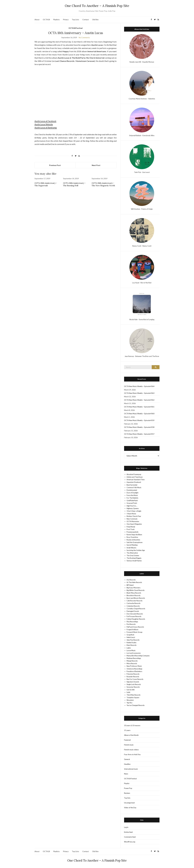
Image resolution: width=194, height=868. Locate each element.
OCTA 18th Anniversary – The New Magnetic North (103, 184)
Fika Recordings (132, 622)
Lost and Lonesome (134, 653)
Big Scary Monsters (133, 588)
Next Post (96, 165)
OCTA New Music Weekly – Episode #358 (139, 427)
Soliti (128, 692)
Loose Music (131, 650)
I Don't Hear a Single (134, 511)
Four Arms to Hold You (132, 754)
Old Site (95, 20)
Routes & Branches (133, 540)
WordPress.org (130, 842)
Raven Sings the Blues (134, 535)
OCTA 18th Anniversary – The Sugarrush (46, 184)
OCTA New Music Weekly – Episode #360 (139, 414)
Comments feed (130, 837)
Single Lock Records (134, 684)
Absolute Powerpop (134, 474)
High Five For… (132, 506)
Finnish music (129, 745)
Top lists (127, 798)
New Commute (132, 519)
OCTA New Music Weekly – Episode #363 (139, 393)
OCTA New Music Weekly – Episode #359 (139, 420)
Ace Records (131, 580)
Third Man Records (133, 695)
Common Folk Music (134, 487)
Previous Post (55, 165)
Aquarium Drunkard (134, 482)
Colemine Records (133, 606)
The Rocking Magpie (134, 558)
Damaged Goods (133, 611)
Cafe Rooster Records (134, 601)
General (127, 759)
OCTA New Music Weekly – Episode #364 (139, 386)
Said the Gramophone (134, 542)
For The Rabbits (132, 498)
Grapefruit (130, 635)
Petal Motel (131, 527)
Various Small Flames (134, 561)
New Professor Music (134, 666)
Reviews (127, 793)
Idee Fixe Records (133, 640)
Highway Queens (133, 508)
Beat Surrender (132, 485)
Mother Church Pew (134, 516)
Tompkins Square (133, 697)
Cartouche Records (133, 603)
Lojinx (129, 648)
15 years (127, 730)
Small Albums (131, 548)
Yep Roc (129, 703)
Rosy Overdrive (132, 537)
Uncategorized (129, 803)
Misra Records (132, 663)
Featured (127, 740)
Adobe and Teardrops (135, 477)
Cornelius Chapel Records (136, 609)
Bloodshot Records (133, 595)
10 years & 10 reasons (132, 725)
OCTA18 (46, 20)
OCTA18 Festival (76, 28)
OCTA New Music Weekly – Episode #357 (139, 434)
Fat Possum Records (134, 616)
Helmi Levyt (131, 637)
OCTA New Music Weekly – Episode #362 (139, 400)
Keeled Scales (131, 643)
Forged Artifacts (132, 630)
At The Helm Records (134, 582)
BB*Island (130, 585)
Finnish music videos (131, 750)
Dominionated (132, 490)
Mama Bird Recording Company (138, 656)
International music (131, 769)
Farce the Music (132, 495)
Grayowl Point (132, 503)
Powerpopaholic (133, 532)
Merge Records (132, 661)
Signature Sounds (133, 682)
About (37, 20)
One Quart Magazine (134, 524)
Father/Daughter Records (136, 619)
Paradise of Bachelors (134, 671)
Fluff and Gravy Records (135, 627)
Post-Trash (131, 529)
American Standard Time (136, 480)
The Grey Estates (133, 555)
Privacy (66, 20)
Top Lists (75, 20)
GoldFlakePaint (132, 500)
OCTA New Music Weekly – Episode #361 (139, 407)
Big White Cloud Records (136, 590)
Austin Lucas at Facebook (45, 121)
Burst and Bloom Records (136, 598)
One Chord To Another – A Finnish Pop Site (97, 6)
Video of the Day (130, 808)
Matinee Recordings (134, 658)
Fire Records (131, 624)
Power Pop (128, 788)
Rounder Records (133, 677)
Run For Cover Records (135, 679)
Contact (86, 20)
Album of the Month (131, 735)
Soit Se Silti (131, 690)
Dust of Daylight (132, 493)
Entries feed (128, 832)
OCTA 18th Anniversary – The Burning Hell (74, 184)
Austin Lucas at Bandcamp (46, 127)
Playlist (127, 783)
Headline (127, 764)
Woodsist (130, 700)
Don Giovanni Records (135, 614)
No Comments (84, 37)
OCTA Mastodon (133, 521)
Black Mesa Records (134, 593)
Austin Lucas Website (44, 124)
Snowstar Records (133, 687)
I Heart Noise (131, 514)
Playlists (56, 20)
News (126, 774)
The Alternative (132, 553)
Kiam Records (132, 645)
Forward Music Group (134, 632)
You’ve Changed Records (136, 705)
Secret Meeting (132, 545)
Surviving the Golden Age (136, 550)
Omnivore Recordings (134, 669)
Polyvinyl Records (133, 674)
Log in (126, 827)
